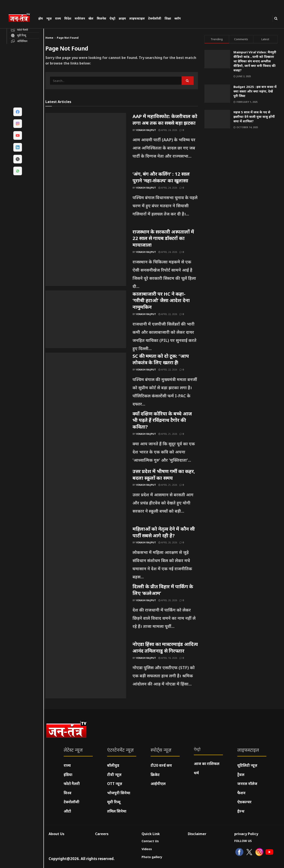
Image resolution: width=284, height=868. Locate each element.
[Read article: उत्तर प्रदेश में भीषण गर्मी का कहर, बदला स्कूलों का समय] (86, 497)
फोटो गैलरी (72, 784)
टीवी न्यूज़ (114, 775)
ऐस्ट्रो (112, 18)
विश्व (68, 793)
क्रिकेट (155, 775)
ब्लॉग (178, 18)
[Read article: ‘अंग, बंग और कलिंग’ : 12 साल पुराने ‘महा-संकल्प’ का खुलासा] (86, 199)
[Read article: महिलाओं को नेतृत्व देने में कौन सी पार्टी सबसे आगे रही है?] (86, 554)
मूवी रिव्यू (114, 802)
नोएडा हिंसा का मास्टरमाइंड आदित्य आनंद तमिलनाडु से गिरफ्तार (165, 647)
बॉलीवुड (113, 765)
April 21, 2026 (168, 434)
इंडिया (68, 775)
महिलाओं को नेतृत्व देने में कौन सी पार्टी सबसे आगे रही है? (164, 532)
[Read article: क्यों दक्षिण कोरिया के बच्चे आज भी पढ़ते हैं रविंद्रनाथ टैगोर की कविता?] (86, 439)
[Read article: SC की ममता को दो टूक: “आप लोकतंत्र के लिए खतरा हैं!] (86, 381)
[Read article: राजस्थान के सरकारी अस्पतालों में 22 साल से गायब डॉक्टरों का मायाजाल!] (86, 257)
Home (49, 38)
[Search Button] (276, 18)
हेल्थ (241, 811)
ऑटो (67, 811)
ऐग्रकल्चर (244, 802)
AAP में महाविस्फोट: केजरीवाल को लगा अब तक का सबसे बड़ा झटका (165, 119)
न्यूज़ (49, 18)
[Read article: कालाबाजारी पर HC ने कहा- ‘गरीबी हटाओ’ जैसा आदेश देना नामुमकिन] (86, 319)
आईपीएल (158, 784)
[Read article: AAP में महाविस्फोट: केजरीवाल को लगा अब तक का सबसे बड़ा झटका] (86, 142)
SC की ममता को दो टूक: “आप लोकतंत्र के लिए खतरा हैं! (161, 359)
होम (41, 18)
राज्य (58, 18)
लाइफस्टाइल (137, 18)
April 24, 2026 (168, 130)
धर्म (196, 773)
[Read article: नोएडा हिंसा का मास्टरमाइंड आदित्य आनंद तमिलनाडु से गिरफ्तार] (86, 670)
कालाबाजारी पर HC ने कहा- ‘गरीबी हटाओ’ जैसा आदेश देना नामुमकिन (161, 300)
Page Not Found (68, 38)
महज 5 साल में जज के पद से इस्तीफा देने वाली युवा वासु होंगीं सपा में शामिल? (254, 117)
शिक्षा (168, 18)
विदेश (68, 18)
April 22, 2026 (168, 314)
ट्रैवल (241, 775)
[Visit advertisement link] (241, 175)
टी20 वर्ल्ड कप (161, 765)
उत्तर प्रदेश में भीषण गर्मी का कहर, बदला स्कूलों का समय (164, 474)
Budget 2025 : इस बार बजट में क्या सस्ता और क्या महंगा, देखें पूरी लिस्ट (255, 91)
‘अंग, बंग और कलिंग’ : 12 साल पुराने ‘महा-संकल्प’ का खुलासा (161, 177)
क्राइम (122, 18)
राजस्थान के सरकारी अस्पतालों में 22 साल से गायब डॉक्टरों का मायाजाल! (163, 238)
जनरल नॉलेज (247, 784)
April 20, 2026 (168, 542)
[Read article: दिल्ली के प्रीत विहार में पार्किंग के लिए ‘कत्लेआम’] (86, 612)
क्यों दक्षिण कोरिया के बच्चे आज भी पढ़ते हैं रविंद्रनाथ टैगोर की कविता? (162, 420)
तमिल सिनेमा (117, 811)
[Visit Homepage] (21, 18)
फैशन (241, 793)
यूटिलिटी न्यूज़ (247, 765)
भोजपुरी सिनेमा (119, 793)
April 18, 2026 (168, 658)
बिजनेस (101, 18)
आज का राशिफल (207, 764)
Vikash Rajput (146, 130)
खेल (91, 18)
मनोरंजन (80, 18)
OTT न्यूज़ (115, 784)
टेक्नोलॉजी (155, 18)
